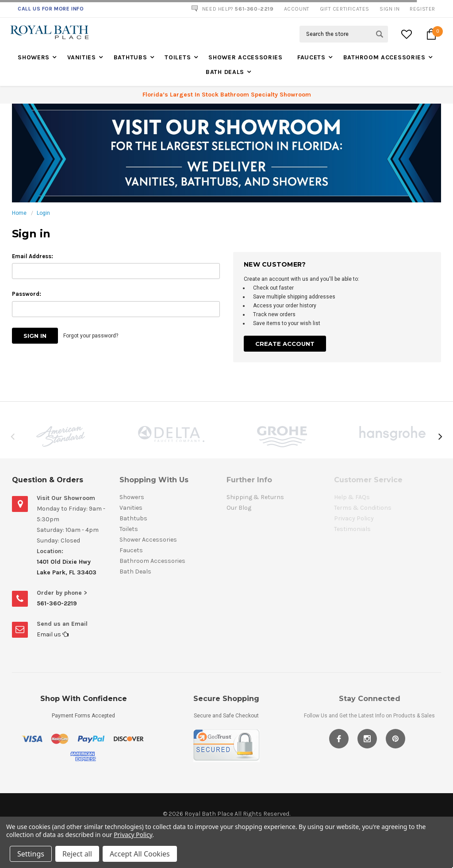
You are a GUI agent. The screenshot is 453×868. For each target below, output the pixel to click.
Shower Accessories (246, 57)
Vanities (82, 57)
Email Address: (33, 256)
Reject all (77, 854)
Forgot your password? (91, 336)
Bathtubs (131, 57)
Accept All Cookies (140, 854)
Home (19, 213)
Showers (34, 57)
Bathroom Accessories (384, 57)
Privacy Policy (133, 835)
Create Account (285, 344)
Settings (31, 854)
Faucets (311, 57)
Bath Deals (225, 72)
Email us (53, 634)
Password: (27, 294)
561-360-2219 (57, 603)
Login (43, 213)
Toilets (178, 57)
